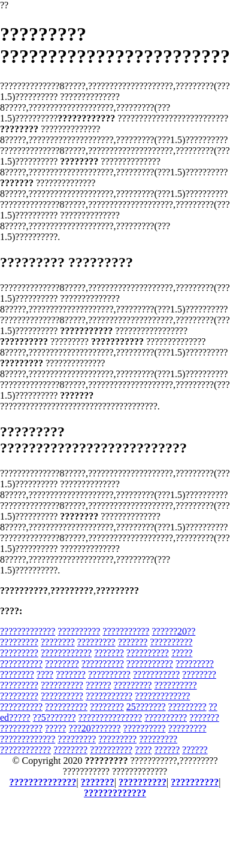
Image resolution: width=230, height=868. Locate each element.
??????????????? (111, 717)
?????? (99, 685)
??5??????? (55, 717)
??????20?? (173, 631)
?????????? (79, 631)
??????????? (126, 631)
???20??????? (95, 728)
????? (182, 653)
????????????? (28, 631)
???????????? (66, 653)
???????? (58, 642)
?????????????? (43, 782)
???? (45, 674)
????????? (19, 642)
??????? (133, 642)
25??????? (146, 707)
